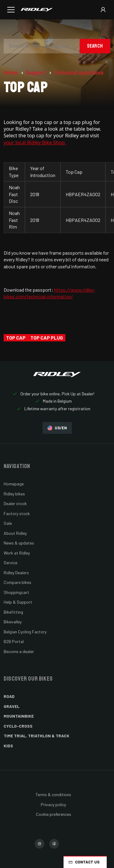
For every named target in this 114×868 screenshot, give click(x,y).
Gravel (12, 706)
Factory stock (17, 513)
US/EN (57, 428)
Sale (8, 523)
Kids (8, 746)
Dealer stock (15, 503)
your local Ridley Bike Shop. (35, 142)
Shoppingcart (16, 592)
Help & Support (18, 602)
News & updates (19, 543)
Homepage (14, 484)
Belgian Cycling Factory (25, 632)
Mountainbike (19, 716)
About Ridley (15, 533)
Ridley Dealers (16, 573)
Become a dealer (19, 651)
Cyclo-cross (18, 726)
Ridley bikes (14, 494)
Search (95, 46)
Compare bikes (17, 582)
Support (36, 72)
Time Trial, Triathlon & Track (36, 736)
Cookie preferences (54, 814)
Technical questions (79, 72)
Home (11, 72)
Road (9, 696)
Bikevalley (13, 622)
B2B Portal (14, 641)
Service (10, 563)
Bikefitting (13, 612)
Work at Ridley (17, 553)
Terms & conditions (53, 794)
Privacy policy (53, 804)
